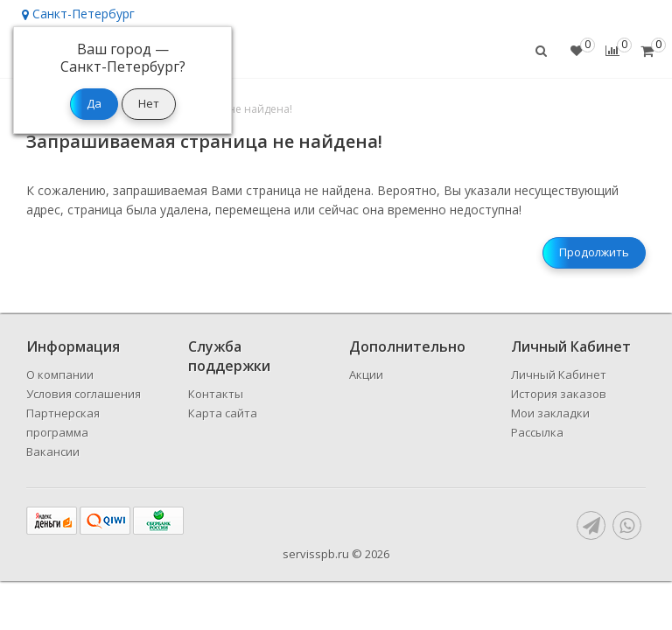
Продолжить (594, 252)
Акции (366, 374)
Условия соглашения (84, 394)
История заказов (559, 394)
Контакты (216, 394)
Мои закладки (550, 413)
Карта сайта (223, 413)
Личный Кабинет (559, 374)
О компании (60, 374)
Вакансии (53, 451)
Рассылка (537, 432)
